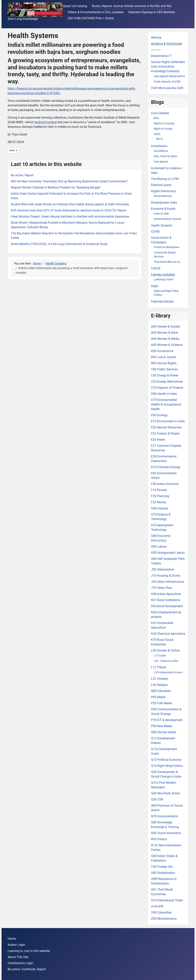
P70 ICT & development (167, 720)
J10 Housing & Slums (166, 576)
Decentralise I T (161, 56)
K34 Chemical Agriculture (168, 634)
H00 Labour (159, 547)
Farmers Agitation (163, 275)
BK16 (160, 139)
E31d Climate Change (166, 467)
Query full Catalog (75, 6)
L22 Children (160, 679)
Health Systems (162, 225)
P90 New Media (162, 726)
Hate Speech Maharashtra (169, 76)
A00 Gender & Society (166, 327)
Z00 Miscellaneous (164, 919)
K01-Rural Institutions (166, 600)
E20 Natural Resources (166, 427)
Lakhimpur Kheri (163, 279)
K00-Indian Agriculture (166, 594)
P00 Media (158, 697)
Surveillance (161, 151)
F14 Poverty (159, 490)
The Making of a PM (165, 179)
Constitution (159, 146)
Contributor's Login (20, 963)
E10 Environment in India (168, 421)
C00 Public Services (164, 369)
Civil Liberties (160, 113)
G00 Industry (160, 508)
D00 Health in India (164, 394)
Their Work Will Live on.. (168, 262)
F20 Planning (160, 496)
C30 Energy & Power (165, 375)
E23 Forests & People (165, 433)
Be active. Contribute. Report (27, 969)
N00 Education (161, 691)
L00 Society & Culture (165, 650)
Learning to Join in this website (29, 951)
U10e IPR (157, 906)
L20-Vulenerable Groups (168, 672)
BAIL (157, 118)
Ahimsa (156, 38)
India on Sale (161, 214)
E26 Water (158, 440)
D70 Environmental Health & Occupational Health (166, 404)
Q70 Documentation (165, 816)
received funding (45, 122)
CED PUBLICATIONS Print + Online (91, 18)
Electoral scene (161, 185)
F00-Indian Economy (165, 484)
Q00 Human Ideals (164, 732)
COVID (155, 232)
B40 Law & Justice (164, 357)
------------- (156, 50)
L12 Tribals (159, 667)
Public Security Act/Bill (167, 82)
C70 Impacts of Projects (167, 388)
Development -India (164, 203)
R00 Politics (159, 839)
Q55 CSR (157, 799)
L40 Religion (159, 685)
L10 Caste (160, 655)
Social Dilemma (163, 196)
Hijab (155, 286)
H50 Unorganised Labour (168, 553)
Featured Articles (162, 301)
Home (12, 939)
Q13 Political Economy (166, 760)
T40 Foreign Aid (162, 867)
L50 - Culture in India (166, 661)
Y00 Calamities (161, 912)
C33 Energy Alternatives (167, 382)
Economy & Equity (163, 209)
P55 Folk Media (162, 703)
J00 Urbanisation (163, 569)
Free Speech (161, 162)
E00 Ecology (159, 415)
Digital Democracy (163, 191)
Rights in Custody (164, 123)
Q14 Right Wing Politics (167, 766)
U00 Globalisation (163, 873)
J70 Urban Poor (162, 588)
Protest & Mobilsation (167, 247)
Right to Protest (163, 129)
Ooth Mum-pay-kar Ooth (167, 88)
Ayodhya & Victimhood (166, 44)
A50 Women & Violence (167, 345)
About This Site (18, 957)
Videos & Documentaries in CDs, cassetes (96, 12)
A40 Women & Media (165, 339)
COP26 (156, 268)
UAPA (157, 134)
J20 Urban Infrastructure (167, 582)
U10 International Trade (167, 900)
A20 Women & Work (164, 333)
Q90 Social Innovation (166, 833)
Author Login (16, 945)
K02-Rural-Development (167, 606)
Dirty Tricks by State (165, 156)
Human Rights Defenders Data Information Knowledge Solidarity (168, 67)
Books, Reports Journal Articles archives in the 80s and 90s (132, 6)
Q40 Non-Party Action (166, 793)
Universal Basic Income (167, 219)
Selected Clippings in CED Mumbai (152, 12)
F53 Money (159, 502)
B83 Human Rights (164, 363)
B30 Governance (162, 351)
